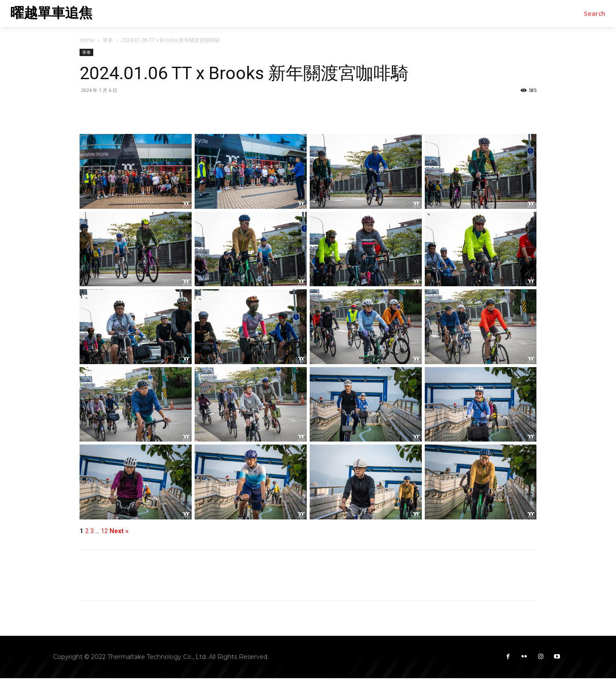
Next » (119, 531)
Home (87, 40)
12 (104, 531)
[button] (595, 14)
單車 (108, 40)
